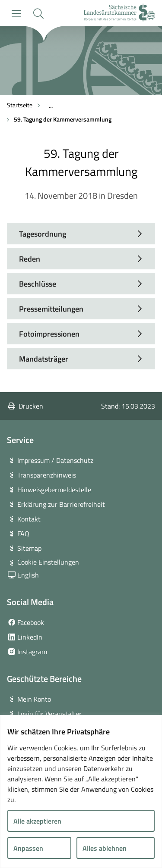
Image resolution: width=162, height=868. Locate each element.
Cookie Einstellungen (48, 562)
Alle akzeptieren (37, 821)
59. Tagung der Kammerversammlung (63, 119)
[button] (38, 14)
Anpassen (28, 848)
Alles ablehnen (105, 848)
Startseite (20, 105)
